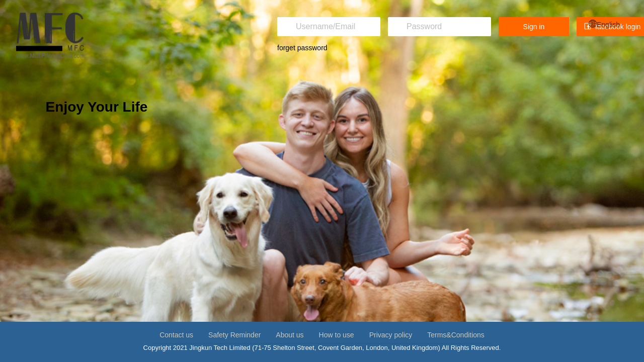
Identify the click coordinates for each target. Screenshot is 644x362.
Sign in (534, 27)
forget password (302, 48)
